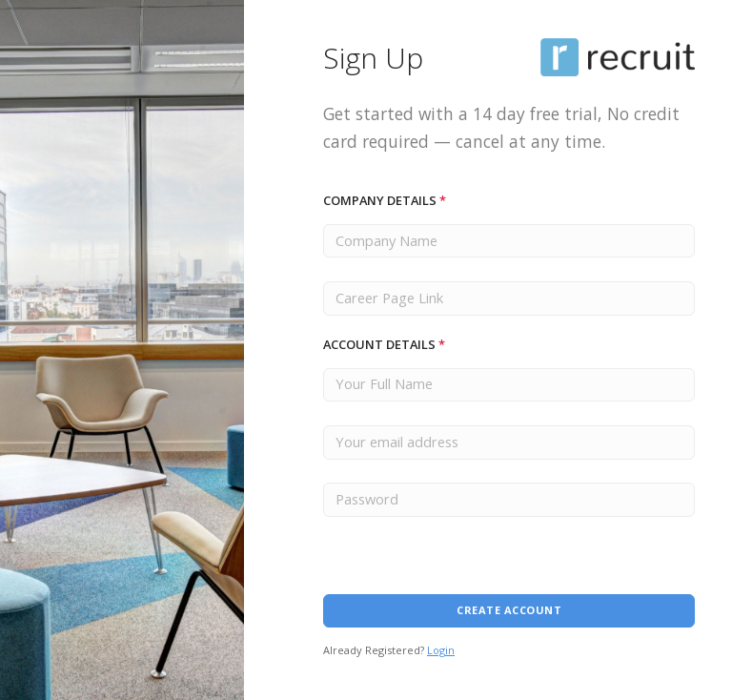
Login (441, 650)
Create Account (509, 610)
